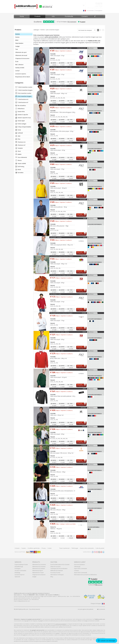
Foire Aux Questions (79, 565)
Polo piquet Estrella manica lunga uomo (61, 143)
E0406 (84, 275)
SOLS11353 (83, 294)
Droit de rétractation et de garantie (60, 565)
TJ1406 (84, 483)
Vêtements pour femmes (39, 567)
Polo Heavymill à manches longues (60, 408)
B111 (85, 464)
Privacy (44, 548)
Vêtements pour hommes (39, 565)
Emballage (17, 573)
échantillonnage (19, 567)
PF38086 (84, 445)
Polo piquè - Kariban (56, 237)
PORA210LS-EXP (81, 48)
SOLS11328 (83, 162)
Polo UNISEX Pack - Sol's (57, 351)
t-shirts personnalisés (61, 624)
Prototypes (18, 569)
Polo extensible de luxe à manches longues (62, 483)
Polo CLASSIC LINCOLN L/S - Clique (60, 427)
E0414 (84, 332)
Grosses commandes (20, 571)
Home (22, 16)
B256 (85, 218)
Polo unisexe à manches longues (59, 218)
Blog (52, 577)
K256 (85, 237)
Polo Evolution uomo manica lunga (60, 181)
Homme (43, 30)
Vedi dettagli (93, 521)
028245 (84, 427)
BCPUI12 (84, 86)
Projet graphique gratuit (21, 565)
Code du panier (100, 548)
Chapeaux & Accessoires (39, 575)
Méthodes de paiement (57, 571)
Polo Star (53, 162)
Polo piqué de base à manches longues (61, 313)
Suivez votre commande (87, 548)
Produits (37, 16)
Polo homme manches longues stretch (61, 502)
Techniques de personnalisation (59, 569)
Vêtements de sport (38, 571)
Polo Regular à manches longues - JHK (61, 48)
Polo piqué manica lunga (57, 370)
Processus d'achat (55, 573)
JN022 (84, 389)
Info (53, 16)
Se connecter (101, 609)
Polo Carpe (53, 124)
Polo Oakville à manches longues (59, 445)
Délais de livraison (56, 567)
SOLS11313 (83, 351)
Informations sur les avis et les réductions (85, 575)
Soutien (24, 548)
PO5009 (84, 124)
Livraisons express (20, 575)
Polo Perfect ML (54, 199)
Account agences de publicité (86, 609)
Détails (91, 48)
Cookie (50, 548)
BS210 (84, 181)
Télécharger (75, 548)
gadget (34, 577)
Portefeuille (69, 16)
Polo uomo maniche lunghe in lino (60, 521)
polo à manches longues (53, 30)
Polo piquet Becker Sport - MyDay (59, 332)
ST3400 (84, 313)
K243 (85, 370)
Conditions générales (34, 548)
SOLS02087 (83, 199)
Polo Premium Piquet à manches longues (62, 256)
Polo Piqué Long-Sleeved (57, 389)
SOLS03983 (83, 105)
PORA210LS (83, 67)
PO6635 (84, 143)
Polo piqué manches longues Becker (60, 275)
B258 (85, 502)
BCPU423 (83, 408)
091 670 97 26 (47, 7)
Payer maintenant (64, 548)
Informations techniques (57, 575)
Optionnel (17, 577)
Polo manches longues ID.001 (58, 86)
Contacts (85, 16)
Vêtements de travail (38, 573)
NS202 (84, 521)
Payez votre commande (80, 569)
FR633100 (83, 256)
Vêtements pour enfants (39, 569)
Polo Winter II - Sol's (56, 294)
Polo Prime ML (54, 105)
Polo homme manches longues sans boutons (63, 464)
